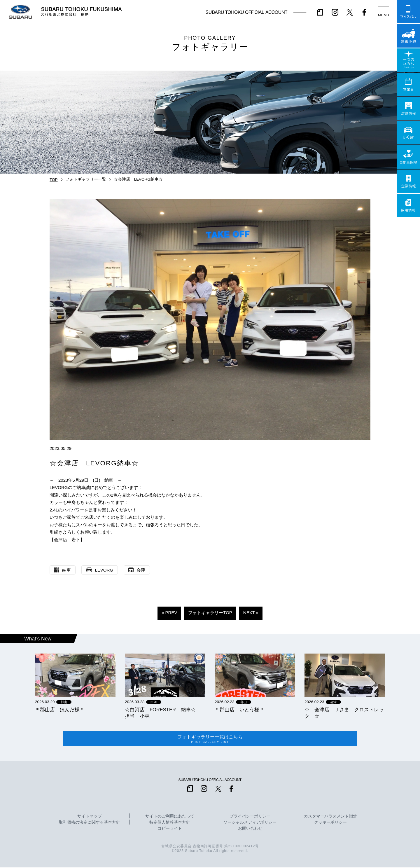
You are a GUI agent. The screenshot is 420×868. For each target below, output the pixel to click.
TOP (54, 180)
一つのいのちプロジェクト (408, 60)
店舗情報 (408, 109)
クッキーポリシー (330, 823)
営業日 (408, 84)
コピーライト (170, 829)
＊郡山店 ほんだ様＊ (60, 710)
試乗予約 (408, 36)
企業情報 (408, 181)
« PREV (169, 613)
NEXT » (251, 613)
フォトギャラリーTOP (210, 613)
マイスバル (408, 12)
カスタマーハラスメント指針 (330, 817)
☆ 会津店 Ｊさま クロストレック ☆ (344, 713)
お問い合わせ (250, 829)
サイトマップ (90, 817)
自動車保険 (408, 157)
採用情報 (408, 205)
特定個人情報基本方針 (170, 823)
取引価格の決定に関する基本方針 (90, 823)
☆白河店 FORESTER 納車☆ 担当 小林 (163, 713)
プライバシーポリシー (250, 817)
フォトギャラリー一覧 (86, 179)
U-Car (408, 133)
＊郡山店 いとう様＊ (239, 710)
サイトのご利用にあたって (170, 817)
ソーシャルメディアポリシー (250, 823)
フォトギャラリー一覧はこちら (210, 739)
